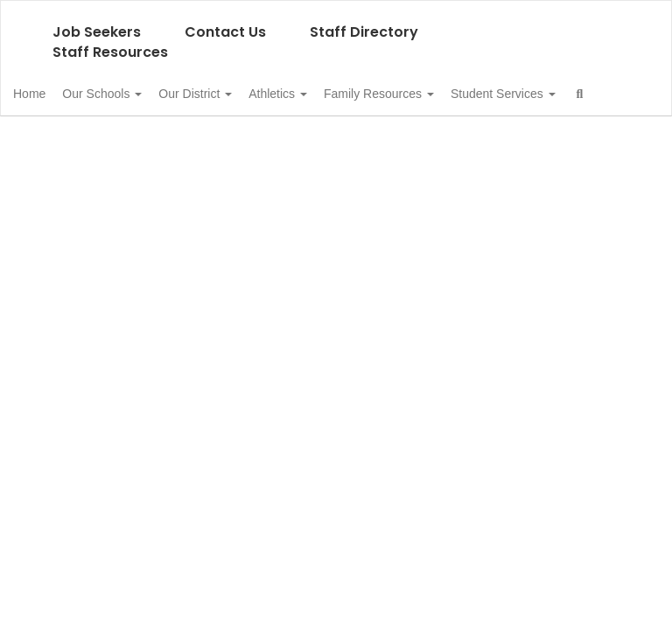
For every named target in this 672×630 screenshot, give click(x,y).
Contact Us (225, 32)
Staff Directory (364, 32)
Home (56, 94)
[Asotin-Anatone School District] (336, 12)
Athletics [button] (334, 94)
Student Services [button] (93, 137)
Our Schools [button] (139, 94)
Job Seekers (97, 32)
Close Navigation (259, 144)
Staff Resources (110, 52)
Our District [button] (241, 94)
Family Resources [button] (444, 94)
